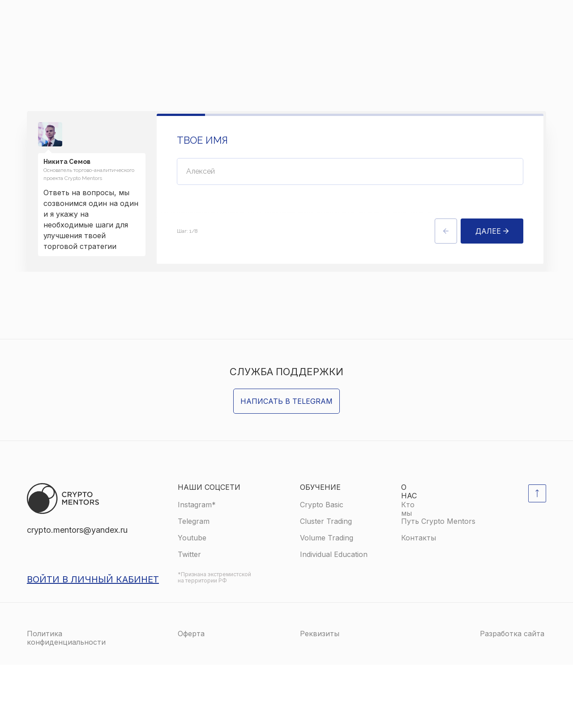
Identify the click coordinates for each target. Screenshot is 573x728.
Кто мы (408, 572)
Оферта (191, 697)
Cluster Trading (326, 584)
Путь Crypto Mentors (438, 584)
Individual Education (334, 617)
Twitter (189, 617)
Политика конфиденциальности (66, 701)
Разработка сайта (512, 697)
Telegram (194, 584)
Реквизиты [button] (320, 697)
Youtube (192, 601)
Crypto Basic (322, 568)
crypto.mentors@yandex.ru (77, 593)
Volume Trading (327, 601)
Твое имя (202, 142)
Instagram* (197, 568)
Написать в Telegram (286, 464)
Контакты (419, 601)
